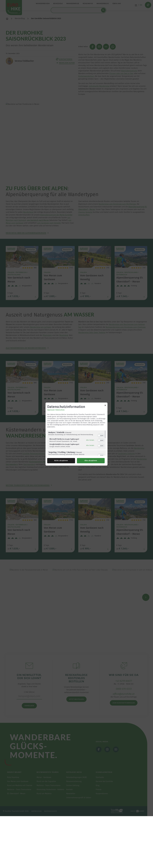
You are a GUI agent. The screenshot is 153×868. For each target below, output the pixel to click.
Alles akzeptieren (91, 461)
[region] (76, 443)
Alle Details (90, 440)
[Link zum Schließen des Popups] (105, 406)
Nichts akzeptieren (61, 461)
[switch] (101, 435)
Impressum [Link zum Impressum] (51, 410)
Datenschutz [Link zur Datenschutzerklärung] (60, 410)
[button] (99, 436)
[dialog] (76, 434)
